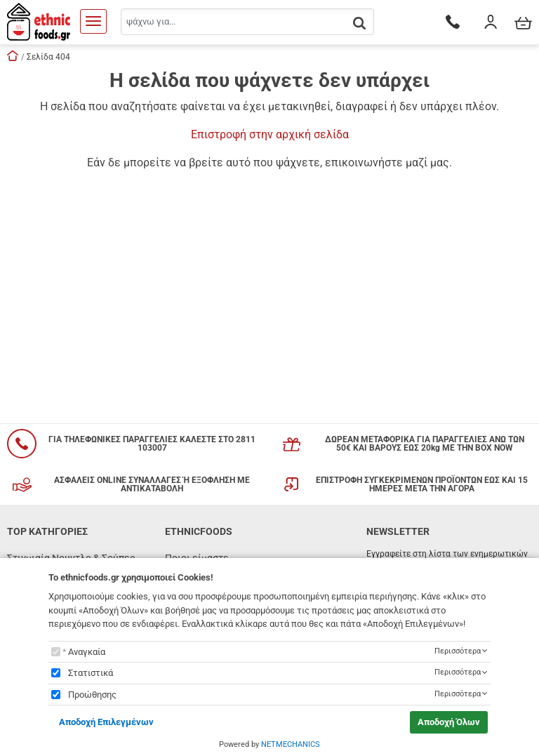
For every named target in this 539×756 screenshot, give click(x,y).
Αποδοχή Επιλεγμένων (106, 722)
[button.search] (359, 23)
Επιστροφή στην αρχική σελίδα (270, 134)
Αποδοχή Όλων (449, 722)
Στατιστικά (91, 673)
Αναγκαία (87, 652)
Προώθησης (92, 695)
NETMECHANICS (291, 744)
